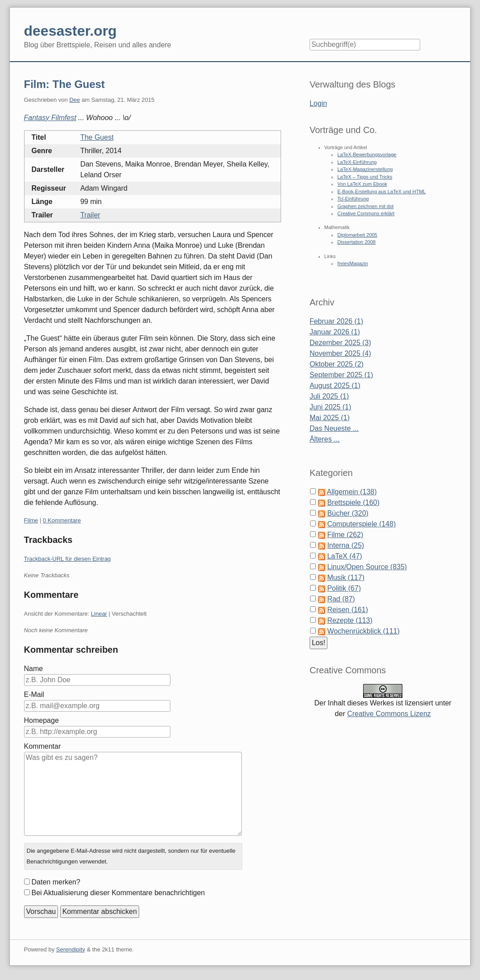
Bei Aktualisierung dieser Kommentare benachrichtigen (118, 893)
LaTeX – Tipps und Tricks (365, 177)
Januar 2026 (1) (335, 332)
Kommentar (43, 746)
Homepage (41, 720)
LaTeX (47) (344, 556)
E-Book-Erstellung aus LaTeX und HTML (381, 192)
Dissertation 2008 (356, 242)
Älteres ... (325, 439)
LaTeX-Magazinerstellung (365, 169)
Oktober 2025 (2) (337, 364)
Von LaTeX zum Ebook (362, 184)
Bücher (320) (348, 513)
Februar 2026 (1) (336, 321)
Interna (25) (346, 545)
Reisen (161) (348, 610)
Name (34, 669)
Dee (74, 100)
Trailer (90, 215)
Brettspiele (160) (353, 503)
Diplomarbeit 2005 (357, 235)
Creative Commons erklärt (366, 213)
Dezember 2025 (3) (340, 343)
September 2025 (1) (341, 375)
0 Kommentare (62, 520)
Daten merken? (56, 882)
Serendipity (71, 949)
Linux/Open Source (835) (367, 567)
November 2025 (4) (340, 353)
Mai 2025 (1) (330, 418)
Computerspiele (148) (361, 524)
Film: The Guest (64, 84)
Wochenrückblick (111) (363, 631)
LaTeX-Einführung (357, 162)
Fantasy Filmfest (50, 118)
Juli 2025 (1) (329, 396)
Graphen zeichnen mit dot (365, 206)
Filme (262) (345, 535)
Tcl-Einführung (353, 199)
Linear (99, 614)
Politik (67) (344, 588)
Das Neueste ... (334, 428)
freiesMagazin (352, 263)
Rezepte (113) (350, 620)
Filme (31, 520)
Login (318, 103)
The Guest (97, 137)
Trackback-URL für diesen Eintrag (68, 559)
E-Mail (34, 694)
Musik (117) (346, 578)
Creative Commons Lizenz (389, 714)
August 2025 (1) (335, 386)
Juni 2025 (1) (330, 407)
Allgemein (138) (352, 492)
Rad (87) (341, 599)
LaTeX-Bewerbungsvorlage (367, 154)
